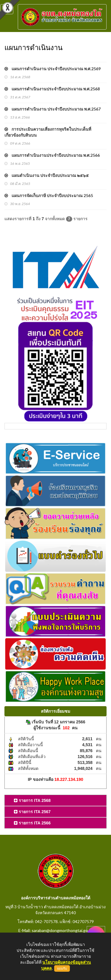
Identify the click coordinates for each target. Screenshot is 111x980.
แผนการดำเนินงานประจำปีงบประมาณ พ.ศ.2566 (52, 155)
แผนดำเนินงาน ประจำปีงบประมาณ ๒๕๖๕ (47, 175)
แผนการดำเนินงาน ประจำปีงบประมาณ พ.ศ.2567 (53, 109)
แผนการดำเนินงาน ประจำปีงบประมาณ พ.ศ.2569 (53, 69)
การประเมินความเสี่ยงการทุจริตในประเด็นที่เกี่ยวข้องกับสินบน (48, 132)
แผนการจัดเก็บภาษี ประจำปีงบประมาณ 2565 (49, 195)
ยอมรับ (62, 968)
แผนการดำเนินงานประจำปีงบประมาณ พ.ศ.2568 (52, 89)
